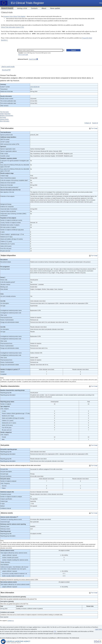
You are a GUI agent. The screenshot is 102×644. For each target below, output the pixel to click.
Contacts (34, 8)
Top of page (94, 128)
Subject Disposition (5, 114)
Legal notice (99, 629)
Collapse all (88, 123)
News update (55, 8)
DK (31, 89)
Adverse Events (4, 119)
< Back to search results (8, 67)
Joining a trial (22, 8)
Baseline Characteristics (7, 116)
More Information (5, 121)
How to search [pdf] (23, 55)
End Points (3, 117)
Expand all (95, 123)
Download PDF (6, 70)
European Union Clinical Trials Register (15, 16)
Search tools (33, 59)
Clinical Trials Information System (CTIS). (13, 27)
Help (101, 3)
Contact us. (11, 621)
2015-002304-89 (35, 87)
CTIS (55, 631)
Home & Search (7, 8)
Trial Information (4, 112)
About (44, 8)
